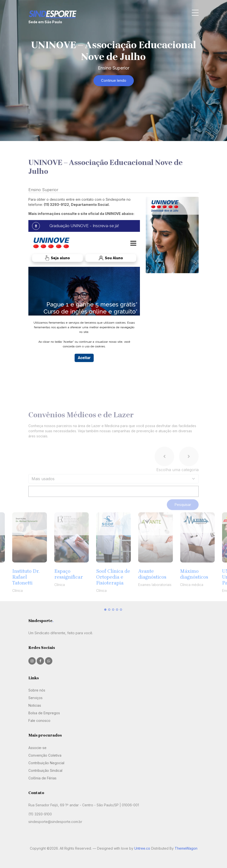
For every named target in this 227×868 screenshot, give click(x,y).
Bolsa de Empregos (44, 713)
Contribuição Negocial (46, 763)
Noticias (35, 705)
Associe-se (37, 748)
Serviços (35, 698)
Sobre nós (37, 690)
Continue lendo (114, 80)
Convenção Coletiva (45, 755)
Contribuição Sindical (45, 770)
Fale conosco (39, 721)
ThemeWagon (186, 848)
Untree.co (142, 848)
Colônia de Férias (42, 778)
